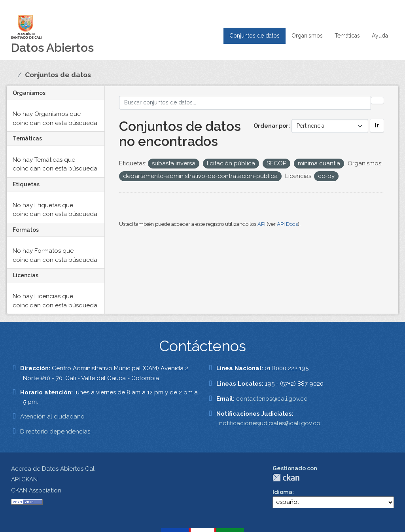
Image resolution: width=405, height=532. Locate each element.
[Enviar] (377, 100)
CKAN (286, 478)
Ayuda (380, 36)
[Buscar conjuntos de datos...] (245, 103)
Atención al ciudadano (52, 417)
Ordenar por (271, 126)
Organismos (307, 36)
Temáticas (347, 36)
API (261, 224)
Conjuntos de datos (255, 36)
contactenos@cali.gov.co (272, 399)
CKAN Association (36, 490)
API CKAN (24, 479)
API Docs (287, 224)
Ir (377, 125)
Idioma (282, 492)
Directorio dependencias (55, 432)
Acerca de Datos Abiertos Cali (53, 469)
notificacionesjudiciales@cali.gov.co (270, 423)
